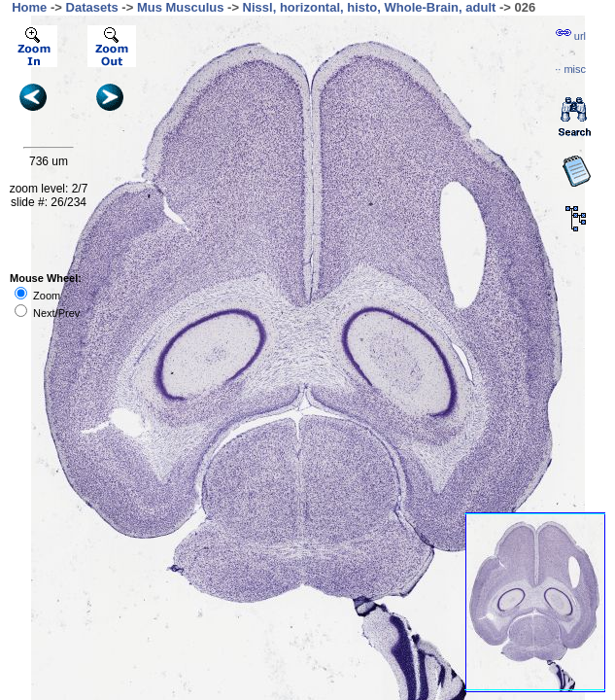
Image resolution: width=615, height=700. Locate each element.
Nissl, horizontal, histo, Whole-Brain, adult (370, 7)
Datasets (92, 7)
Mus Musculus (181, 7)
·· (570, 69)
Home (29, 7)
